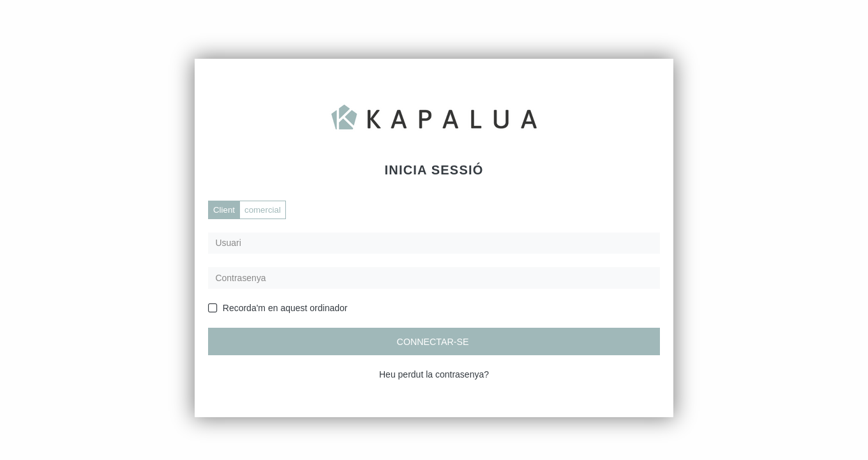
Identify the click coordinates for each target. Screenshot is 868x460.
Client (224, 210)
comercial (263, 210)
